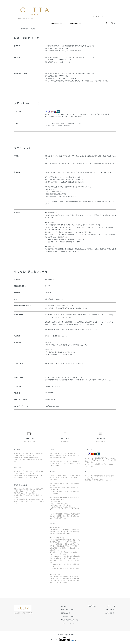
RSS (90, 606)
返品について (67, 613)
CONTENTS (74, 24)
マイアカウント (98, 16)
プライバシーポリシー (70, 623)
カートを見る (110, 610)
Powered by (65, 639)
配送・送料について (69, 610)
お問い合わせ (110, 613)
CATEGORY (55, 24)
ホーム (16, 29)
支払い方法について (69, 616)
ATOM (95, 606)
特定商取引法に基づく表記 (71, 620)
